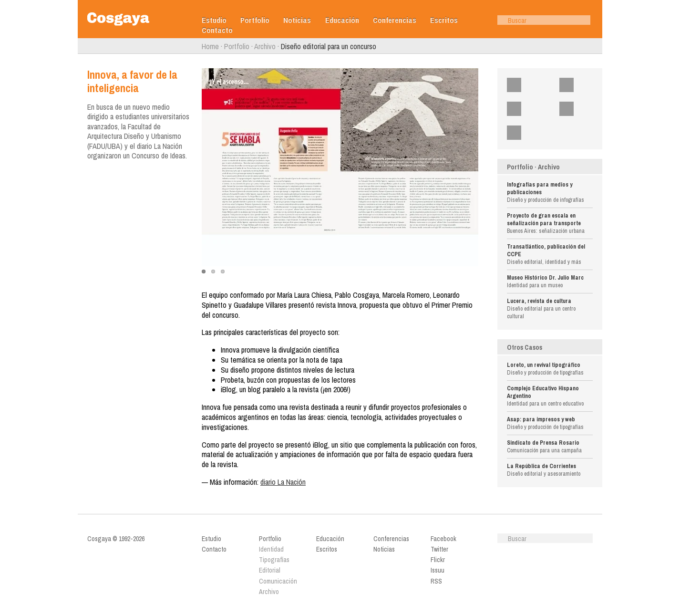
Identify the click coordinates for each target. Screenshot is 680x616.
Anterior (82, 46)
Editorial (270, 570)
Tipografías (274, 560)
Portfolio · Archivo (533, 167)
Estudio (214, 20)
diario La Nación (283, 482)
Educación (342, 20)
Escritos (444, 20)
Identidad (271, 549)
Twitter (584, 85)
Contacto (217, 30)
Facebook (534, 85)
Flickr (530, 109)
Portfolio (255, 20)
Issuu (583, 109)
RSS (529, 133)
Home (210, 46)
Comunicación (278, 581)
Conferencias (395, 20)
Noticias (297, 20)
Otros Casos (525, 347)
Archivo (265, 46)
